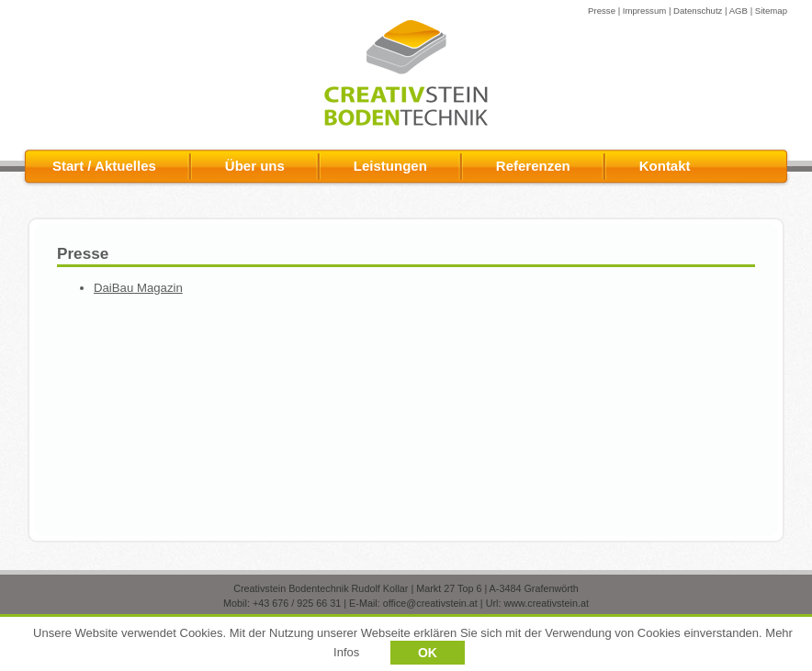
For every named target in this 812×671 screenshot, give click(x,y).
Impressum (644, 11)
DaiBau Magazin (138, 288)
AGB (739, 11)
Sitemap (771, 11)
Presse (602, 11)
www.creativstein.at (546, 603)
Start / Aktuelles (104, 166)
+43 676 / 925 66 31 (297, 603)
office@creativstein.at (430, 603)
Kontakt (665, 166)
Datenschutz (698, 11)
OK (428, 654)
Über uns (255, 166)
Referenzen (533, 166)
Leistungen (390, 166)
